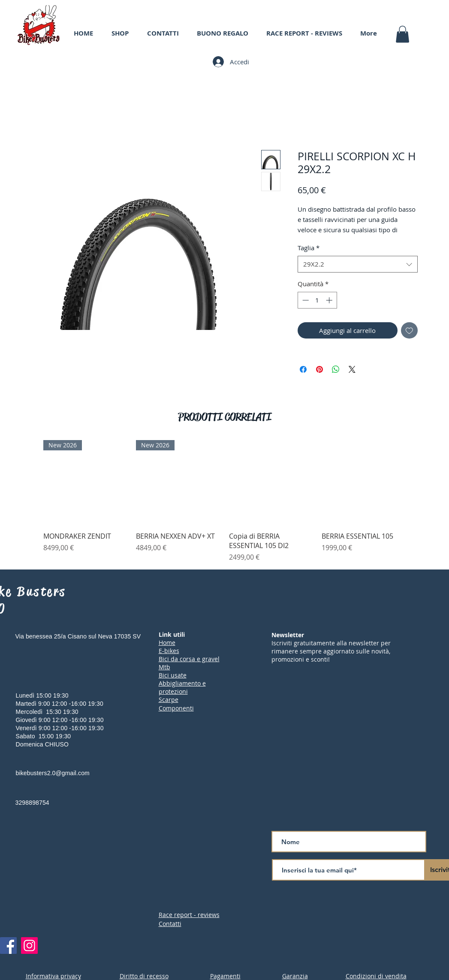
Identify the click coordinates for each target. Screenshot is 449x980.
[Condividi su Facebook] (303, 369)
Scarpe (169, 700)
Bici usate (173, 675)
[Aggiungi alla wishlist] (409, 331)
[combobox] (358, 264)
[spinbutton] (317, 300)
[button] (402, 34)
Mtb (164, 667)
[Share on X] (352, 369)
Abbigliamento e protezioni (182, 687)
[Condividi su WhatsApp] (336, 369)
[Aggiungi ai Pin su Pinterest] (319, 369)
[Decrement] (305, 300)
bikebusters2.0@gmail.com (53, 773)
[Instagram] (29, 946)
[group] (224, 501)
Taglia (309, 248)
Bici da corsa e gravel (189, 659)
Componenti (176, 708)
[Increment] (330, 300)
